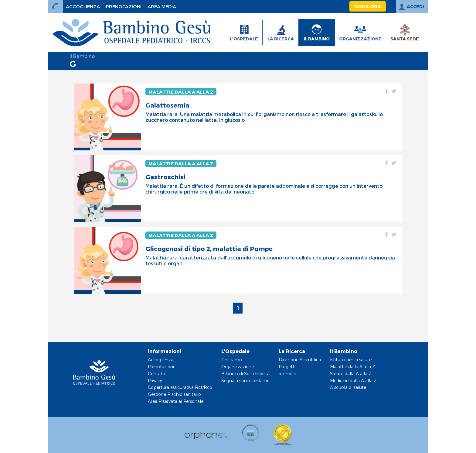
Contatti (156, 374)
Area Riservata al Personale (176, 401)
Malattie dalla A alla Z (181, 92)
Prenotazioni (161, 367)
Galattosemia (167, 105)
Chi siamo (232, 360)
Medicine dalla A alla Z (353, 381)
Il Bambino (82, 56)
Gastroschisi (165, 177)
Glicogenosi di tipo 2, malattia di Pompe (209, 249)
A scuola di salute (348, 387)
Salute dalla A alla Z (351, 374)
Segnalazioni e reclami (245, 381)
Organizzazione (238, 367)
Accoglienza (161, 360)
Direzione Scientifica (300, 360)
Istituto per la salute (351, 360)
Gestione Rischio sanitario (174, 394)
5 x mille (287, 374)
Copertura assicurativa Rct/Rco (180, 387)
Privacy (155, 381)
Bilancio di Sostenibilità (245, 374)
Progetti (287, 367)
